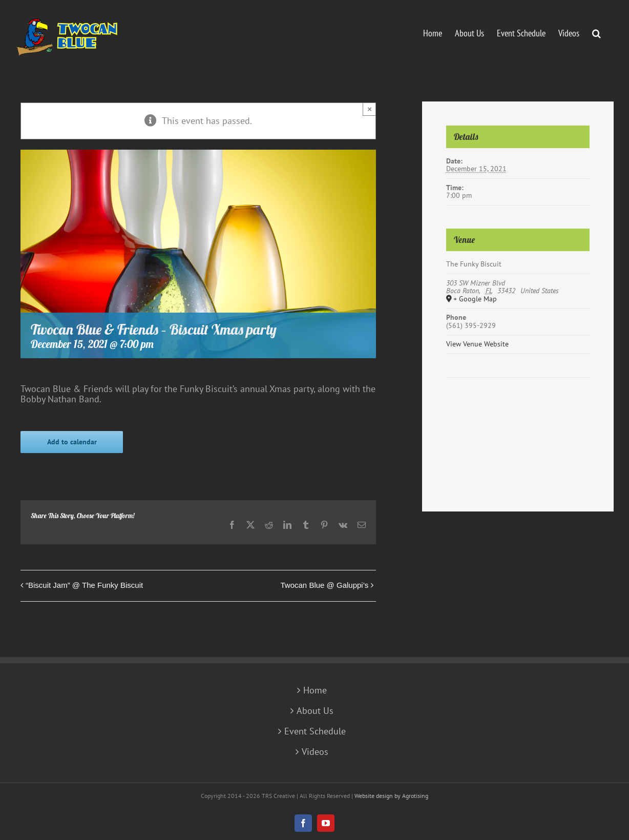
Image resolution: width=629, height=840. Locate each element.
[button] (596, 32)
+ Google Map (475, 299)
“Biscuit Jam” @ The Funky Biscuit (84, 585)
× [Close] (370, 109)
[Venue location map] (518, 409)
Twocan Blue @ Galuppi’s (325, 585)
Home (315, 690)
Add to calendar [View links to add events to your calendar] (72, 442)
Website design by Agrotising (391, 796)
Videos (315, 752)
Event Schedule (315, 731)
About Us (315, 711)
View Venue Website (477, 344)
